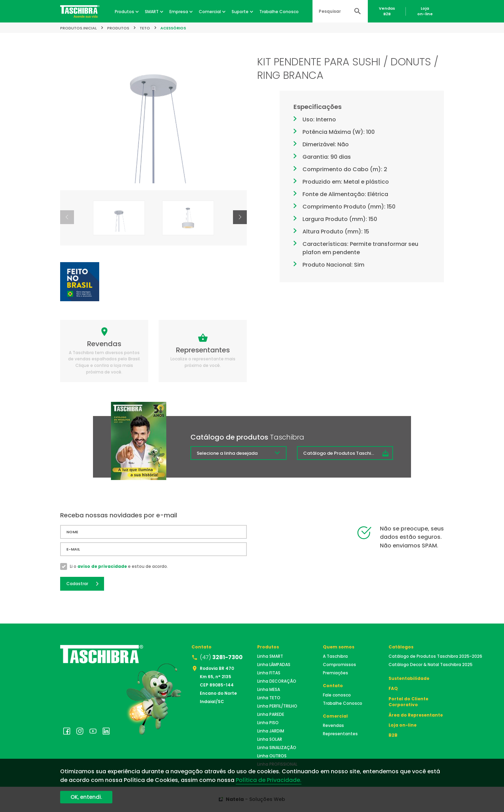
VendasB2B (387, 11)
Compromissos (339, 665)
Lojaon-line (425, 11)
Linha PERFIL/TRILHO (277, 706)
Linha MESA (269, 689)
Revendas (333, 725)
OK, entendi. (86, 797)
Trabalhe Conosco (279, 12)
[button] (240, 217)
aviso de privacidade (102, 566)
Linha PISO (268, 723)
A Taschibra (335, 656)
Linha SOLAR (270, 739)
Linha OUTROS (272, 756)
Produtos (124, 12)
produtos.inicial (78, 28)
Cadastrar (77, 584)
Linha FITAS (269, 673)
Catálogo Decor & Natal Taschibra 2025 (431, 665)
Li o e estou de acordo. (119, 566)
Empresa (179, 12)
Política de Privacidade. (269, 780)
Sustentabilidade (409, 678)
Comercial (210, 12)
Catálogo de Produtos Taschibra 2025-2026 (435, 656)
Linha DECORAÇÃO (277, 681)
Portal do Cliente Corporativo (408, 702)
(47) (221, 657)
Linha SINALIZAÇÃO (277, 748)
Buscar (357, 11)
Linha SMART (270, 656)
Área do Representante (416, 715)
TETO (145, 28)
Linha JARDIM (271, 731)
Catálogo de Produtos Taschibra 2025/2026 (348, 453)
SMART (152, 12)
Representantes (340, 734)
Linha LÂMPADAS (274, 665)
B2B (393, 735)
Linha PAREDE (271, 714)
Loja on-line (403, 725)
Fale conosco (337, 695)
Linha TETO (269, 698)
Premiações (335, 673)
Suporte (240, 12)
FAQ (393, 688)
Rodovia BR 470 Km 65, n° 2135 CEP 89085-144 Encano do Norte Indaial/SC (218, 685)
